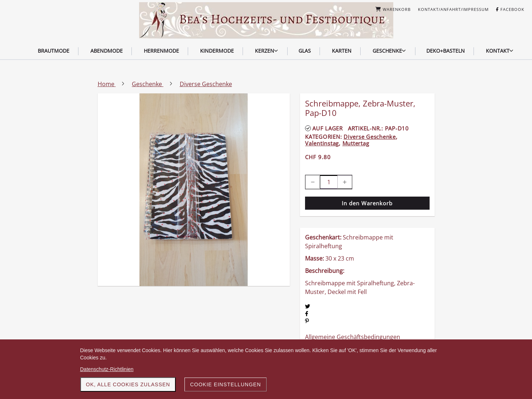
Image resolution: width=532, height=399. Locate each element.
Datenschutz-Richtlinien (107, 369)
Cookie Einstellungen (225, 384)
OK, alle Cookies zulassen (128, 384)
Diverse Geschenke (370, 137)
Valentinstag (322, 143)
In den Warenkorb (367, 203)
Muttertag (356, 143)
